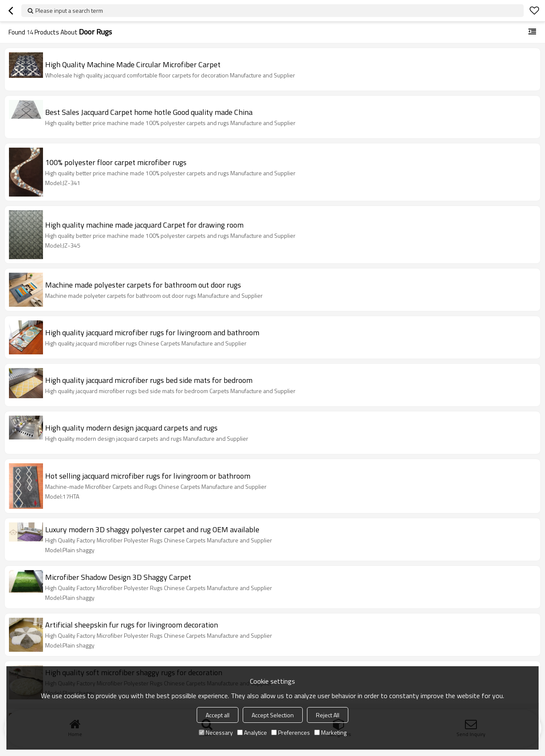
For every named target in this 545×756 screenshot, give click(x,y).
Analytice (252, 732)
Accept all (218, 715)
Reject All (328, 715)
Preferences (291, 732)
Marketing (330, 732)
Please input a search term (69, 10)
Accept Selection (273, 715)
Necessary (216, 732)
